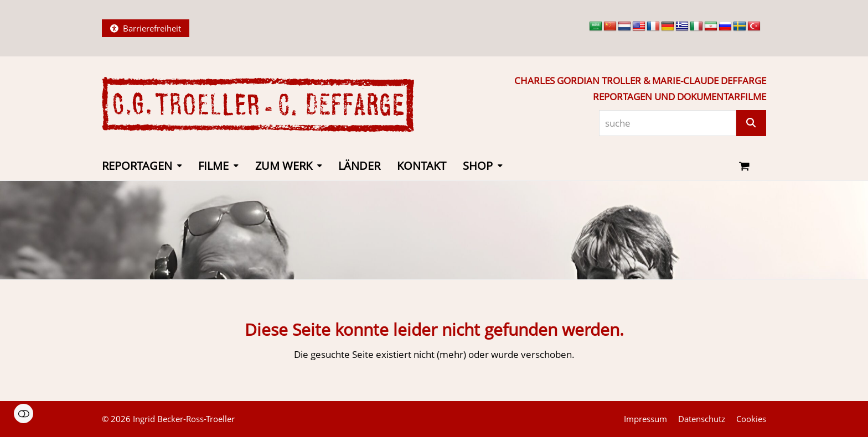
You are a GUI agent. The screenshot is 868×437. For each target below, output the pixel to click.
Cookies (751, 419)
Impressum (645, 419)
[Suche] (751, 123)
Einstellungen (24, 413)
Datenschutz (702, 419)
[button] (744, 167)
